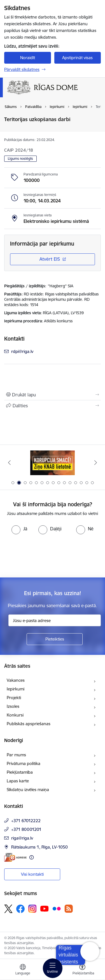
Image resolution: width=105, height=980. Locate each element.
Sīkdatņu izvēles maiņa (28, 790)
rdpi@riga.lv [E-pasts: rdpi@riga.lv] (22, 351)
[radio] (19, 529)
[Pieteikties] (55, 639)
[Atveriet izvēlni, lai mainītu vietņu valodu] (23, 970)
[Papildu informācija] (32, 857)
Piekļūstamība (20, 772)
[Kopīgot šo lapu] (53, 406)
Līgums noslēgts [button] (20, 159)
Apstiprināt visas (77, 58)
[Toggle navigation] (53, 968)
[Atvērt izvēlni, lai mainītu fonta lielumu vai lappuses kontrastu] (82, 970)
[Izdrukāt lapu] (53, 395)
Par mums (16, 755)
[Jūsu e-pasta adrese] (55, 620)
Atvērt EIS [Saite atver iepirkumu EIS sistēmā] (50, 259)
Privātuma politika (24, 763)
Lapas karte (18, 781)
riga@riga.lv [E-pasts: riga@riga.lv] (22, 838)
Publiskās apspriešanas (29, 724)
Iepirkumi (16, 689)
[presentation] (47, 555)
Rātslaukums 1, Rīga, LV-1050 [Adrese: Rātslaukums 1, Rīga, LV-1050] (39, 847)
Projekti (14, 698)
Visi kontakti (32, 874)
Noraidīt (28, 58)
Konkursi (15, 715)
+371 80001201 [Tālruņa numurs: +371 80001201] (26, 829)
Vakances (16, 680)
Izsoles (13, 706)
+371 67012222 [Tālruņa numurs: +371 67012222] (26, 821)
